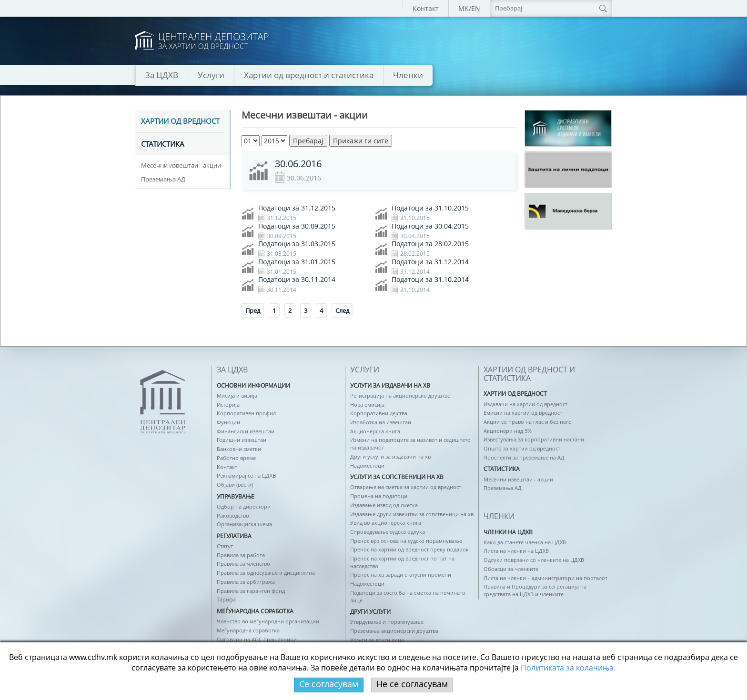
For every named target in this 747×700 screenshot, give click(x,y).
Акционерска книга (375, 431)
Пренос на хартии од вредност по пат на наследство (402, 562)
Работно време (236, 458)
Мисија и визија (237, 395)
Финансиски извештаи (246, 431)
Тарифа (226, 599)
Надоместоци (367, 465)
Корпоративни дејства (379, 413)
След (342, 310)
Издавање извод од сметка (384, 505)
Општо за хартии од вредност (522, 448)
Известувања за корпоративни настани (534, 439)
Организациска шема (244, 524)
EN (476, 8)
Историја (228, 405)
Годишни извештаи (242, 440)
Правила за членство (243, 564)
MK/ (465, 8)
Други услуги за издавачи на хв (390, 456)
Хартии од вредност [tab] (180, 121)
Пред (253, 310)
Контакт (426, 8)
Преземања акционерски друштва (394, 631)
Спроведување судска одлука (388, 532)
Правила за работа (241, 555)
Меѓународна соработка (248, 630)
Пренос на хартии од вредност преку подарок (409, 549)
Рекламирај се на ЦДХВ (246, 475)
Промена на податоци (379, 496)
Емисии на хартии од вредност (523, 413)
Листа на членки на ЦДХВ (516, 551)
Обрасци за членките (511, 569)
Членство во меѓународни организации (268, 621)
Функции (228, 422)
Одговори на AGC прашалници (257, 639)
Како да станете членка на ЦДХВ (525, 542)
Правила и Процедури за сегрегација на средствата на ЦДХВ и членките (535, 590)
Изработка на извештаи (381, 422)
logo (202, 41)
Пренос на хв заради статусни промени (401, 575)
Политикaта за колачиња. (568, 668)
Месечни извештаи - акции (181, 165)
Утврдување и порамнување (387, 622)
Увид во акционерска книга (386, 523)
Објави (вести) (235, 485)
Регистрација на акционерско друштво (400, 395)
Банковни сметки (239, 449)
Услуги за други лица (377, 640)
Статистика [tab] (163, 144)
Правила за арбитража (246, 582)
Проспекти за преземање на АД (524, 457)
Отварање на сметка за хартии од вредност (406, 487)
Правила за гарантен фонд (251, 591)
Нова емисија (367, 405)
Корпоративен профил (246, 413)
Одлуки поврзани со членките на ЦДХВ (534, 560)
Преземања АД (163, 179)
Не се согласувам (412, 684)
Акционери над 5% (508, 431)
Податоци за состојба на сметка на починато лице (408, 596)
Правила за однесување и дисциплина (266, 573)
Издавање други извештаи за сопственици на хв (412, 514)
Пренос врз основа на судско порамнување (406, 541)
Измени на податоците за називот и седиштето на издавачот (410, 444)
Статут (225, 546)
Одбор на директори (244, 506)
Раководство (233, 515)
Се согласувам (329, 684)
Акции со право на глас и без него (528, 422)
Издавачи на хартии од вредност (525, 404)
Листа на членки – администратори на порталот (545, 578)
